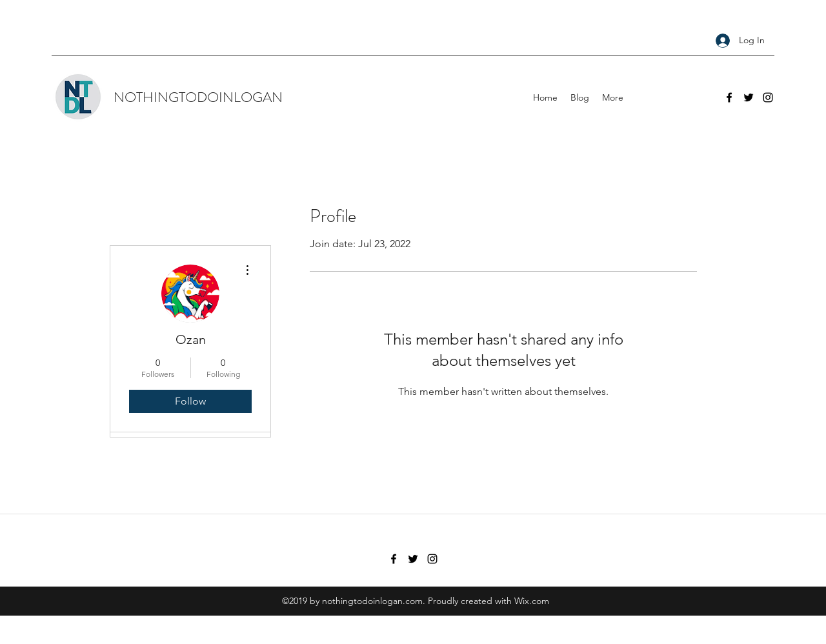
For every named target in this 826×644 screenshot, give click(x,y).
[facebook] (729, 97)
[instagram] (768, 97)
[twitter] (749, 97)
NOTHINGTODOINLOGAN (198, 97)
